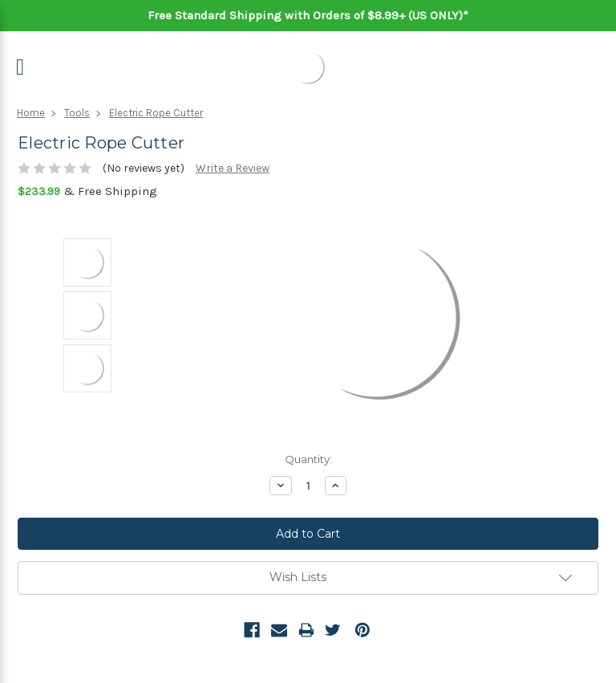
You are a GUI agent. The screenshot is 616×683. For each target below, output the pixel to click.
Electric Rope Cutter (156, 113)
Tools (77, 113)
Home (31, 113)
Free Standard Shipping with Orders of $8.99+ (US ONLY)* (308, 15)
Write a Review (233, 168)
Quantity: (308, 459)
